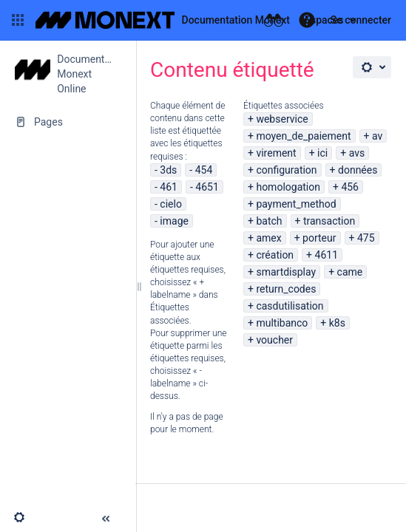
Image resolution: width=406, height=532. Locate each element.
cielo (171, 204)
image (174, 221)
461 (169, 187)
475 (366, 238)
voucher (274, 340)
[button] (18, 20)
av (377, 136)
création (275, 255)
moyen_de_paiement (303, 136)
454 (204, 170)
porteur (319, 238)
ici (322, 153)
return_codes (286, 289)
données (358, 170)
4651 (207, 187)
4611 (327, 255)
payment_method (296, 204)
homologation (288, 187)
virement (276, 153)
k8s (337, 323)
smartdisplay (286, 272)
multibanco (282, 323)
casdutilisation (290, 306)
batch (269, 221)
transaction (329, 221)
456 (350, 187)
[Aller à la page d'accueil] (163, 20)
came (350, 272)
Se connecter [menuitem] (361, 20)
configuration (286, 170)
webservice (282, 119)
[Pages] (68, 122)
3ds (168, 170)
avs (357, 153)
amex (268, 238)
